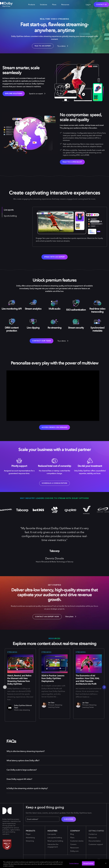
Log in (88, 5)
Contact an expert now (46, 617)
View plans (71, 618)
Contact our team (42, 341)
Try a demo (62, 46)
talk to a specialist (72, 162)
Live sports (9, 210)
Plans (54, 5)
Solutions (43, 5)
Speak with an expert (55, 257)
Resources (65, 5)
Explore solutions (14, 94)
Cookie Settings (74, 863)
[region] (55, 864)
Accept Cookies (88, 863)
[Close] (106, 863)
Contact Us (101, 4)
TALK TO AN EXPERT (42, 46)
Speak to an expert (36, 94)
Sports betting (10, 216)
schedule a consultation (55, 485)
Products (32, 5)
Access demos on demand (55, 428)
